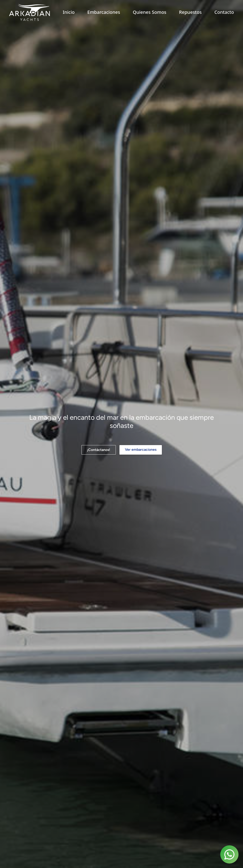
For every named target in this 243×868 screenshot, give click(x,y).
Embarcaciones (104, 12)
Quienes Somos (150, 12)
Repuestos (190, 12)
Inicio (69, 12)
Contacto (224, 12)
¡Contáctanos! (99, 450)
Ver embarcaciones (141, 450)
